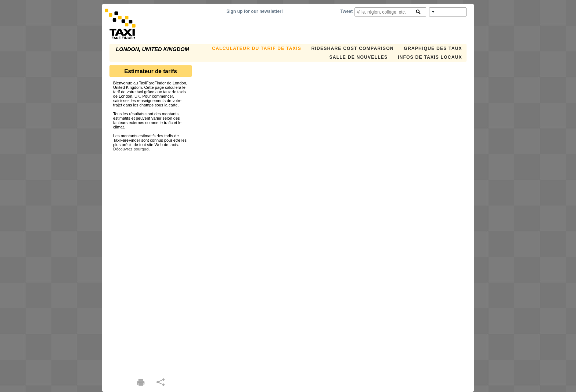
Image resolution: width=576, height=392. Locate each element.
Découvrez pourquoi (131, 149)
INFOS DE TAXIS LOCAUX (430, 57)
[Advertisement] (151, 261)
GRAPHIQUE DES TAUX (433, 48)
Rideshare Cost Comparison (352, 48)
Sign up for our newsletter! (255, 11)
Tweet (347, 11)
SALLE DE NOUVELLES (358, 57)
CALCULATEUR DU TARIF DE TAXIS (257, 48)
